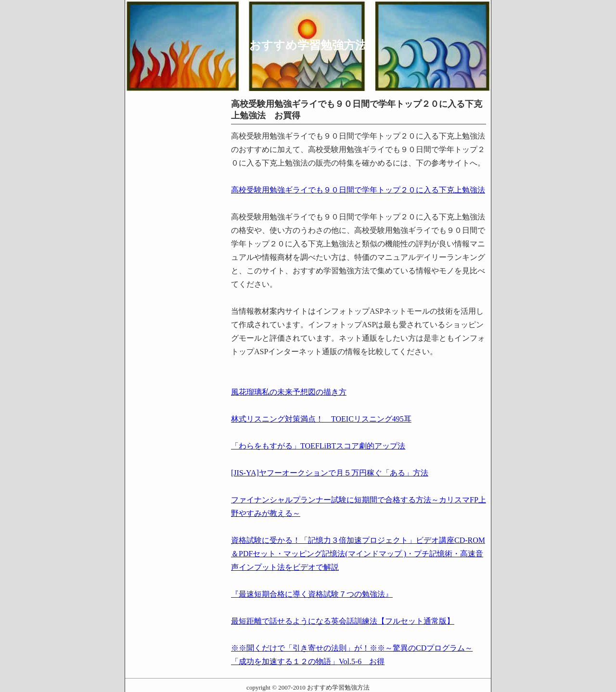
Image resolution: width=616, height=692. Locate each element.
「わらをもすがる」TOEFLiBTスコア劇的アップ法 (318, 446)
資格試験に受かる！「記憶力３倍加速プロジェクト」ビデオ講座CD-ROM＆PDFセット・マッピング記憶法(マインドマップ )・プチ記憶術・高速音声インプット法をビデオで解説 (358, 554)
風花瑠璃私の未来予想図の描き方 (289, 392)
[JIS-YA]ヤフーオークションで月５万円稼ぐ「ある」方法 (330, 473)
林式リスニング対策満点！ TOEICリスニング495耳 (321, 419)
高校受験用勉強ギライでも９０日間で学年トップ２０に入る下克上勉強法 (358, 190)
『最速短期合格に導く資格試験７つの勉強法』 (312, 594)
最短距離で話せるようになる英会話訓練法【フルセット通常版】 (343, 621)
